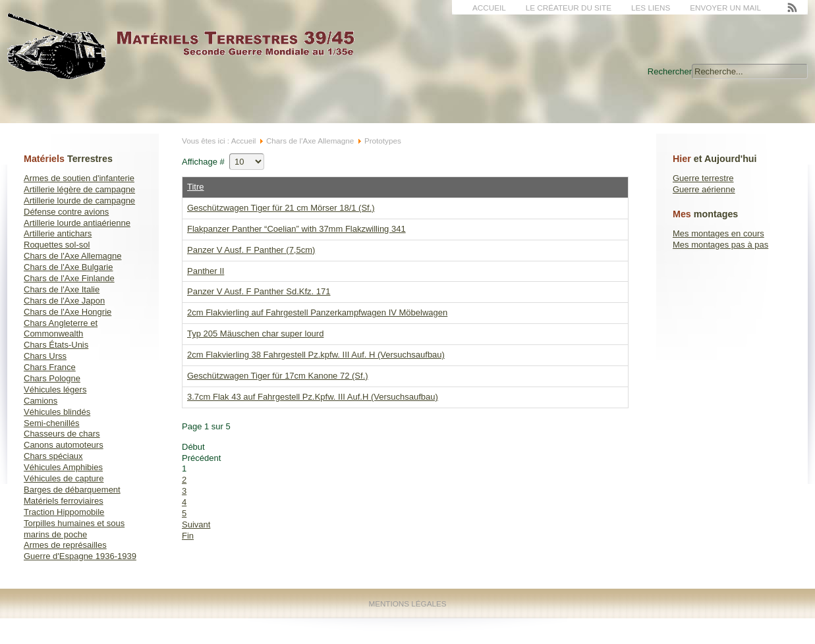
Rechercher (670, 71)
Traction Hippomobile (64, 512)
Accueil (489, 8)
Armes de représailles (65, 545)
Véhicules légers (55, 389)
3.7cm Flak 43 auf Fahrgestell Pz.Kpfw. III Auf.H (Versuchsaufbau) (313, 397)
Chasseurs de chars (62, 434)
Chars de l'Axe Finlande (69, 278)
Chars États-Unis (56, 345)
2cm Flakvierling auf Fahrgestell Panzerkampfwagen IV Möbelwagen (317, 312)
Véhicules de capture (64, 478)
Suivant (196, 524)
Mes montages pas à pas (720, 245)
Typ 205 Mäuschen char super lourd (255, 334)
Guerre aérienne (704, 189)
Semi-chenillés (52, 423)
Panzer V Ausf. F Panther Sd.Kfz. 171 (259, 291)
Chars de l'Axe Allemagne (72, 256)
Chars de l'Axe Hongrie (68, 312)
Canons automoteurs (64, 445)
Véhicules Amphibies (63, 467)
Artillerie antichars (58, 233)
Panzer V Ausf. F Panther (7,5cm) (251, 250)
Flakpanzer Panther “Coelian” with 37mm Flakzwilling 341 (296, 229)
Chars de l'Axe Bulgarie (68, 267)
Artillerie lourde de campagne (79, 201)
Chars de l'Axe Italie (62, 289)
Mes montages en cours (718, 233)
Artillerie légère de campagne (79, 189)
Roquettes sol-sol (57, 245)
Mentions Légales (407, 604)
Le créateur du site (569, 8)
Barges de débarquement (72, 490)
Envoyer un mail (725, 8)
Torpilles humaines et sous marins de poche (74, 529)
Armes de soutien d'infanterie (79, 178)
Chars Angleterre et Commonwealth (61, 329)
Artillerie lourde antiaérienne (77, 223)
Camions (41, 401)
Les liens (651, 8)
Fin (188, 536)
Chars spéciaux (53, 456)
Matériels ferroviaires (64, 501)
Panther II (206, 271)
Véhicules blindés (57, 412)
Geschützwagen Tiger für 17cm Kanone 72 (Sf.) (278, 376)
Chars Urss (45, 356)
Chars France (50, 367)
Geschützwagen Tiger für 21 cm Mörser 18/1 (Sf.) (281, 208)
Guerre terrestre (703, 178)
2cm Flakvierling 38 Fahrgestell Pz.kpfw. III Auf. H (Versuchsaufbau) (316, 355)
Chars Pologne (52, 378)
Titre (196, 187)
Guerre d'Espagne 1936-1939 (80, 556)
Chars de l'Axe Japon (64, 301)
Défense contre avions (66, 212)
